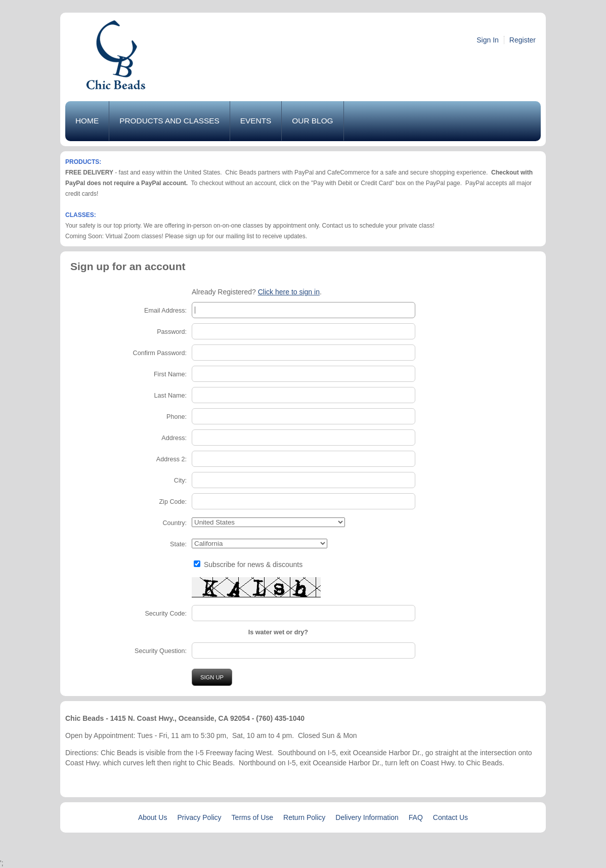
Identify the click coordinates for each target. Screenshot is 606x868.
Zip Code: (173, 502)
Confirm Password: (160, 353)
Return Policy (304, 817)
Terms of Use (252, 817)
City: (180, 481)
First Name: (170, 374)
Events (256, 121)
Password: (172, 332)
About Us (153, 817)
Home (87, 121)
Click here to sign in (289, 292)
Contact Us (450, 817)
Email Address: (165, 311)
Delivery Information (367, 817)
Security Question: (161, 651)
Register (523, 40)
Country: (175, 523)
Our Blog (312, 121)
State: (178, 544)
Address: (174, 438)
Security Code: (166, 614)
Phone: (177, 417)
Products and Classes (169, 121)
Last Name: (170, 396)
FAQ (416, 817)
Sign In (488, 40)
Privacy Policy (199, 817)
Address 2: (171, 459)
